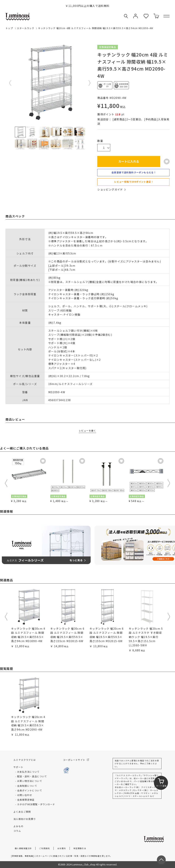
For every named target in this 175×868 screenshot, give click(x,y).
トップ (9, 28)
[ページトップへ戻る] (161, 860)
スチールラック (26, 28)
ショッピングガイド (111, 189)
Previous (10, 83)
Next (90, 83)
